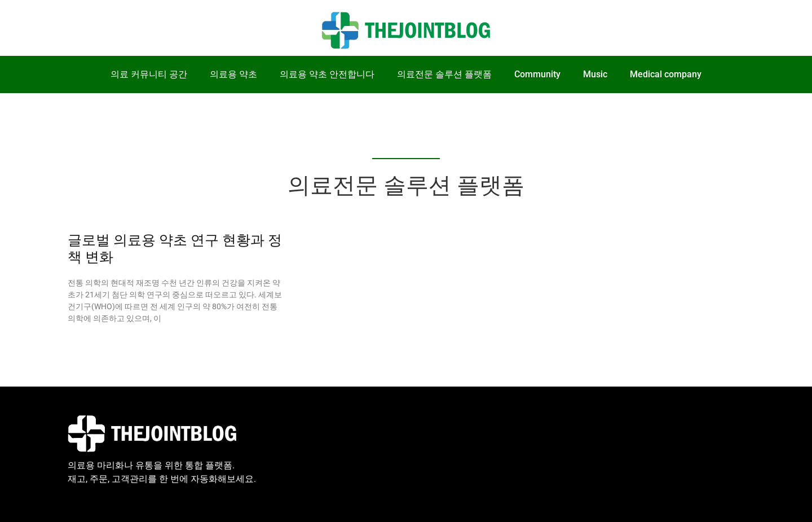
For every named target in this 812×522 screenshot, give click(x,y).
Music (595, 74)
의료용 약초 (233, 74)
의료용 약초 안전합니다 (327, 74)
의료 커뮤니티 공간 (149, 74)
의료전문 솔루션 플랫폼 (444, 74)
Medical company (666, 74)
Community (537, 74)
